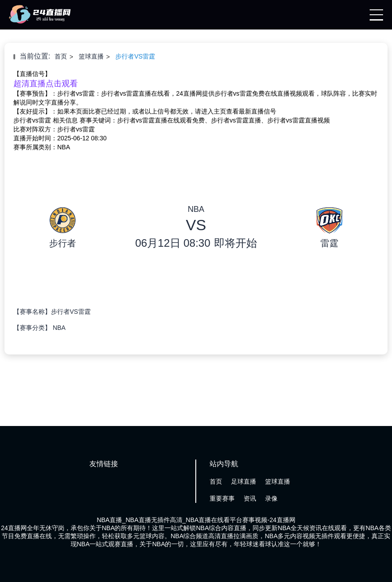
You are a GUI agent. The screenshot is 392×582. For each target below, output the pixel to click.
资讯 (250, 498)
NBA (59, 328)
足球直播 (244, 481)
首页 (61, 56)
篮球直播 (91, 56)
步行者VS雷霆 (135, 56)
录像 (271, 498)
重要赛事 (222, 498)
